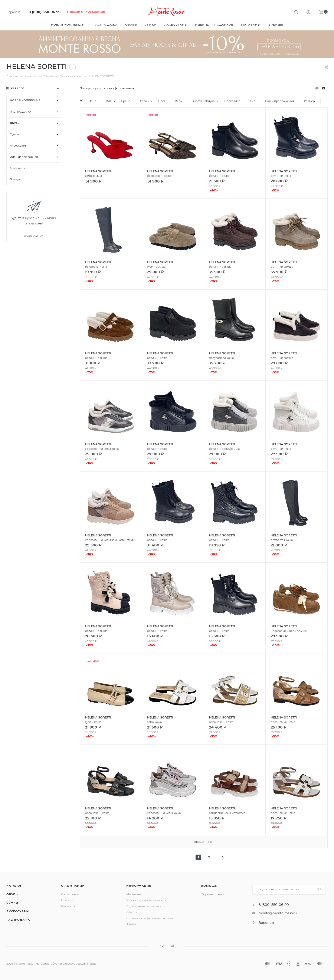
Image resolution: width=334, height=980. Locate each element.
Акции (131, 924)
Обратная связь (212, 894)
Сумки (12, 903)
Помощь (209, 886)
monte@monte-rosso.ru (278, 913)
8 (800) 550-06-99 (45, 12)
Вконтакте (162, 946)
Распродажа (18, 920)
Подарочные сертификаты (145, 906)
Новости (67, 900)
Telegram (172, 946)
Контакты (68, 906)
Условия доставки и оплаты (146, 900)
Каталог (14, 886)
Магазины (134, 894)
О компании (73, 886)
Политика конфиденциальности (150, 918)
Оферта (132, 912)
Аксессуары (18, 911)
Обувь (12, 894)
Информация (139, 886)
